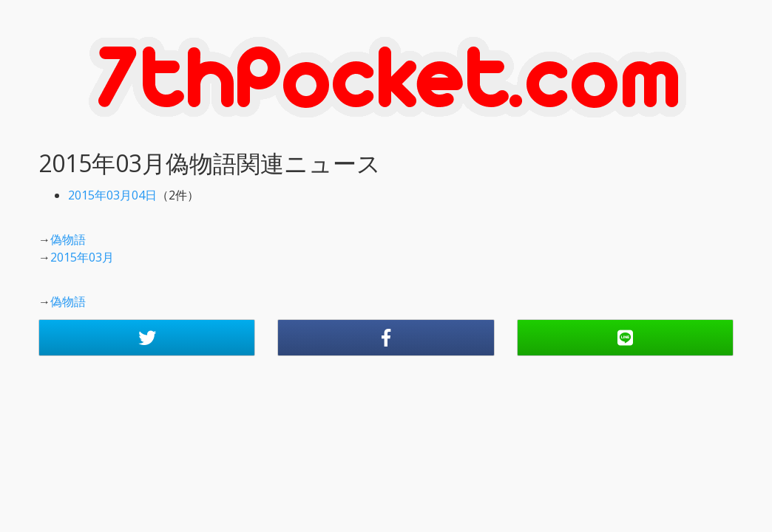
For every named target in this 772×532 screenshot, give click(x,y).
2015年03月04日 (112, 195)
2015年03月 (82, 257)
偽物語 (68, 239)
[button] (147, 338)
